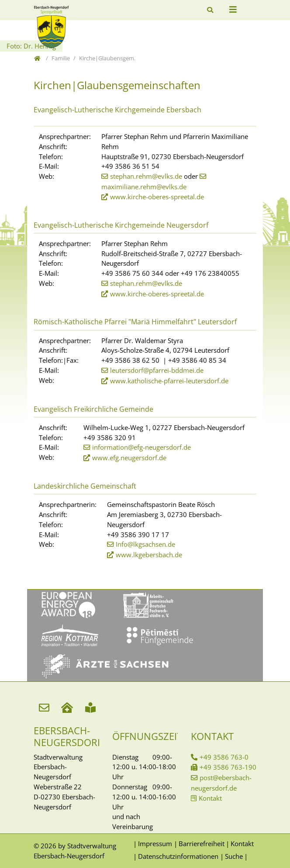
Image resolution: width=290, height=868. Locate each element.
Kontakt (210, 798)
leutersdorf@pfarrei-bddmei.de (157, 370)
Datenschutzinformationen (178, 856)
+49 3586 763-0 (224, 757)
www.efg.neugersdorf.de (129, 458)
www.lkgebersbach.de (149, 555)
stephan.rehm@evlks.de (146, 176)
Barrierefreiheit (202, 844)
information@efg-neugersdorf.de (142, 447)
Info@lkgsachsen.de (145, 544)
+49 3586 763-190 (228, 767)
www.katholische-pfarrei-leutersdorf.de (169, 381)
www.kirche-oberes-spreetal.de (157, 197)
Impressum (155, 844)
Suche (234, 856)
